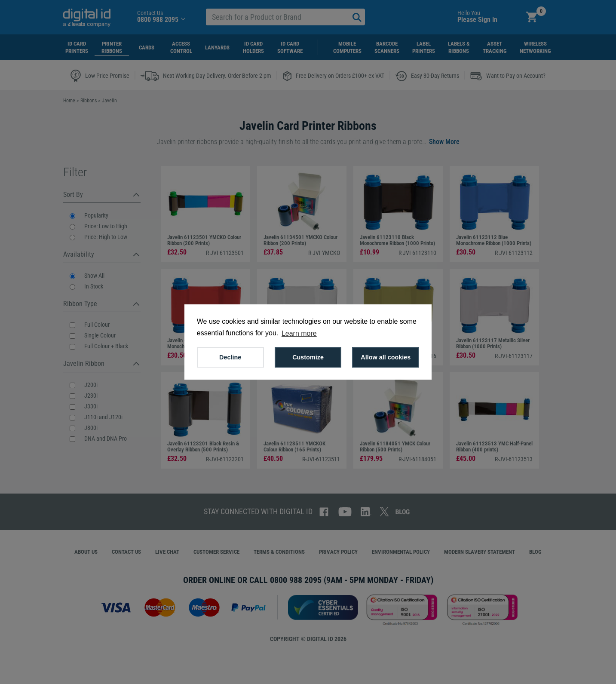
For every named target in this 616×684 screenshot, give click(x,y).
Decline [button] (230, 357)
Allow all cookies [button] (386, 357)
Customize (308, 357)
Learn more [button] (299, 333)
